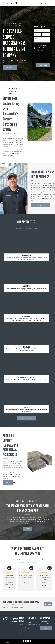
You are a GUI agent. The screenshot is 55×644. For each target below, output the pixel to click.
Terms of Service (45, 641)
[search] (14, 482)
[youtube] (28, 641)
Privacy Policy (39, 641)
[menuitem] (26, 625)
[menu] (3, 3)
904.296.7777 (30, 622)
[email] (23, 641)
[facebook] (26, 641)
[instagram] (30, 641)
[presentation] (40, 57)
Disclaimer (50, 641)
